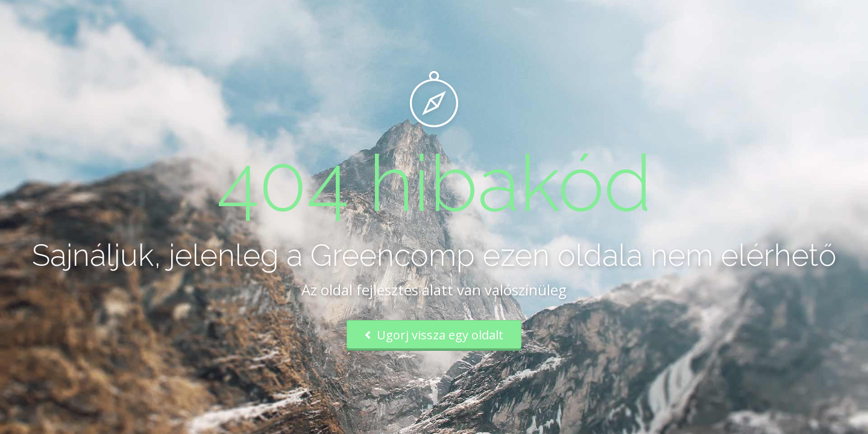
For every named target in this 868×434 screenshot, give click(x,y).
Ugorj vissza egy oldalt (434, 335)
